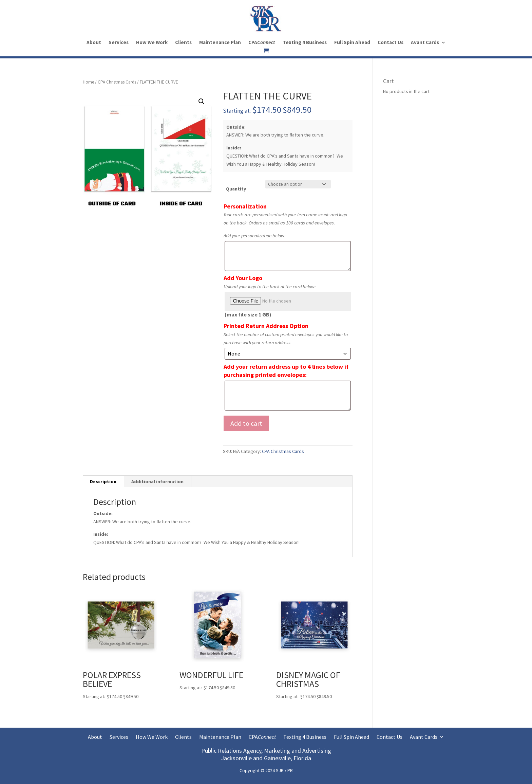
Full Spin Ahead (352, 43)
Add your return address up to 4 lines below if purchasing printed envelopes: (286, 371)
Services (119, 43)
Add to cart (246, 423)
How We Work (152, 43)
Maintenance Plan (220, 43)
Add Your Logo (243, 278)
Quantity (236, 189)
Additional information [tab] (157, 481)
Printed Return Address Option (266, 326)
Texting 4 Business (305, 43)
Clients (183, 43)
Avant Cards (425, 43)
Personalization (245, 206)
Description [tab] (103, 481)
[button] (202, 102)
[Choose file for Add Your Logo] (288, 301)
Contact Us (391, 43)
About (94, 43)
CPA (262, 43)
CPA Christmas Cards (117, 82)
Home (88, 82)
